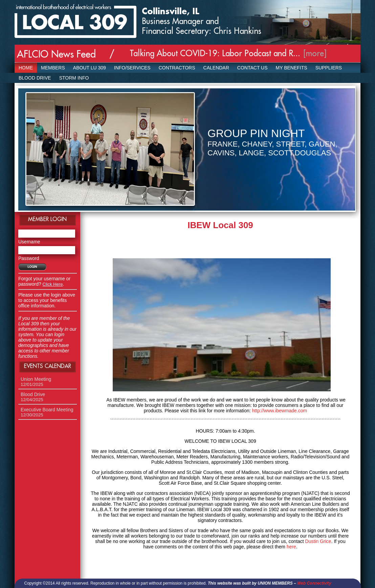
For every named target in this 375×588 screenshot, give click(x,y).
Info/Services (132, 68)
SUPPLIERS (329, 68)
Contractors (177, 68)
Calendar (216, 68)
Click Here (53, 284)
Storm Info (74, 78)
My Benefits (292, 68)
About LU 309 (90, 68)
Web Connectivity (314, 583)
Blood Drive (35, 78)
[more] (315, 53)
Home (26, 68)
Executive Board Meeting (47, 412)
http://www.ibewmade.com (280, 411)
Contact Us (252, 68)
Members (53, 68)
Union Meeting (36, 382)
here (291, 547)
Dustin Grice (318, 541)
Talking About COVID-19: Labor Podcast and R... (215, 53)
